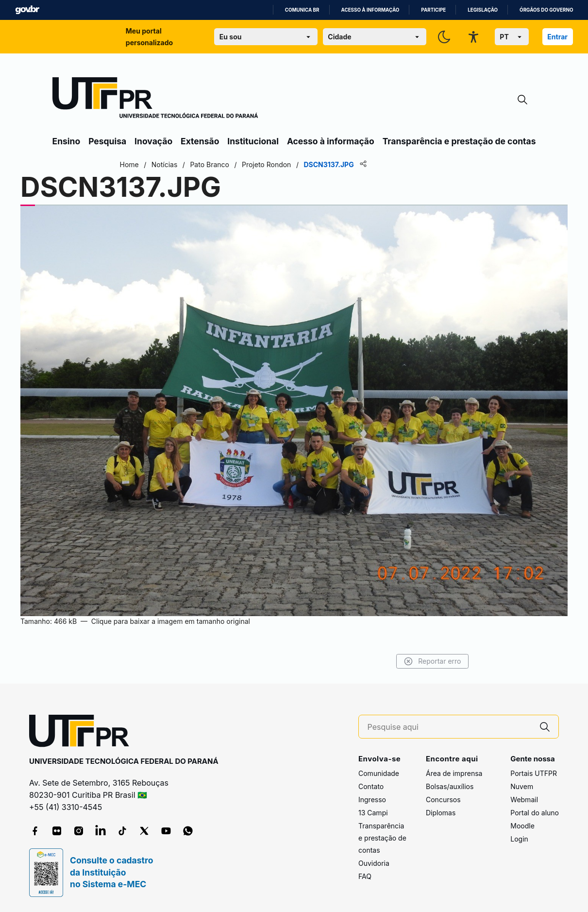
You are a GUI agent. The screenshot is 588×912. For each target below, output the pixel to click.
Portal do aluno (535, 813)
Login (519, 839)
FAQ (365, 876)
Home (129, 164)
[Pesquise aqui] (450, 727)
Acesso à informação (370, 10)
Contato (371, 786)
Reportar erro (432, 661)
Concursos (443, 800)
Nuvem (522, 786)
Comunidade (379, 773)
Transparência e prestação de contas (459, 141)
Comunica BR (302, 10)
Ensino (67, 141)
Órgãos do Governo (546, 10)
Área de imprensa (454, 773)
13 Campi (373, 813)
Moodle (522, 826)
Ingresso (372, 800)
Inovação (153, 141)
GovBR (27, 10)
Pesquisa (107, 141)
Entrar (557, 37)
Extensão (200, 141)
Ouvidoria (374, 863)
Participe (433, 10)
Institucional (253, 141)
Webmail (524, 800)
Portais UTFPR (534, 773)
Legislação (483, 10)
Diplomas (441, 813)
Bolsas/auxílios (450, 786)
